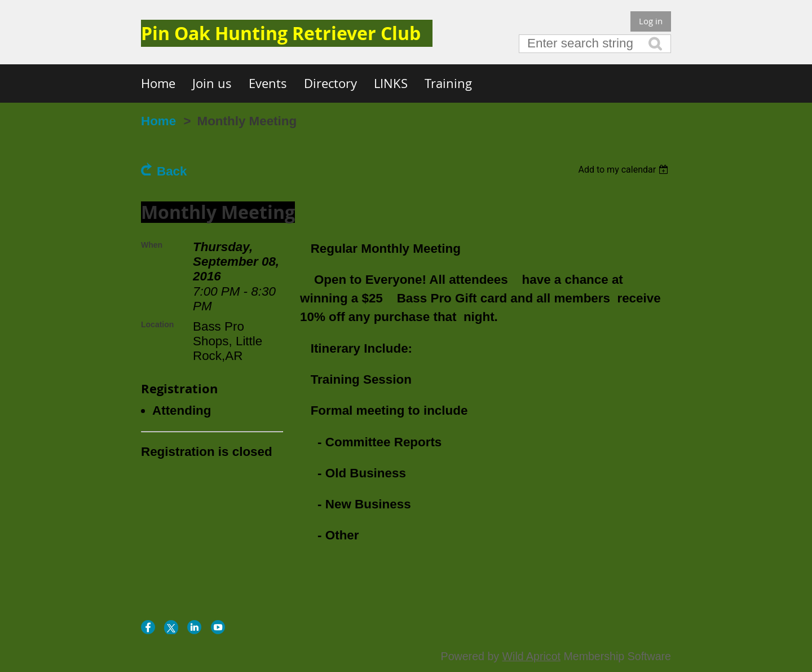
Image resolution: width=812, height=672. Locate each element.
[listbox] (625, 170)
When (152, 245)
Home (158, 121)
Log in (651, 21)
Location (157, 324)
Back (172, 171)
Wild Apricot (531, 656)
